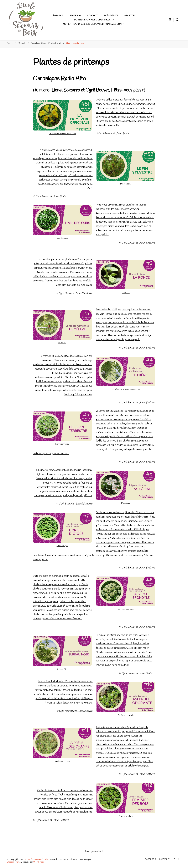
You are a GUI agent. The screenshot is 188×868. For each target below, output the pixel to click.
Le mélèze (62, 343)
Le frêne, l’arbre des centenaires (126, 389)
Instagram (165, 859)
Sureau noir (62, 669)
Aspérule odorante (126, 715)
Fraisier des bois (126, 816)
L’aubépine (126, 503)
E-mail (178, 859)
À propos (58, 16)
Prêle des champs (62, 762)
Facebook (150, 859)
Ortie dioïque (62, 546)
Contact (92, 16)
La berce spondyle (126, 609)
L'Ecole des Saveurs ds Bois (36, 860)
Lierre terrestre (62, 444)
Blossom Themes (14, 862)
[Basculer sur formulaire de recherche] (177, 20)
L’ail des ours (62, 238)
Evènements (111, 16)
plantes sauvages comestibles (92, 20)
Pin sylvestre (126, 184)
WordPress (38, 862)
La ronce (126, 293)
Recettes (130, 16)
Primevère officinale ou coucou (62, 134)
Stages (74, 16)
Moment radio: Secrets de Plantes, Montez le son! (93, 24)
